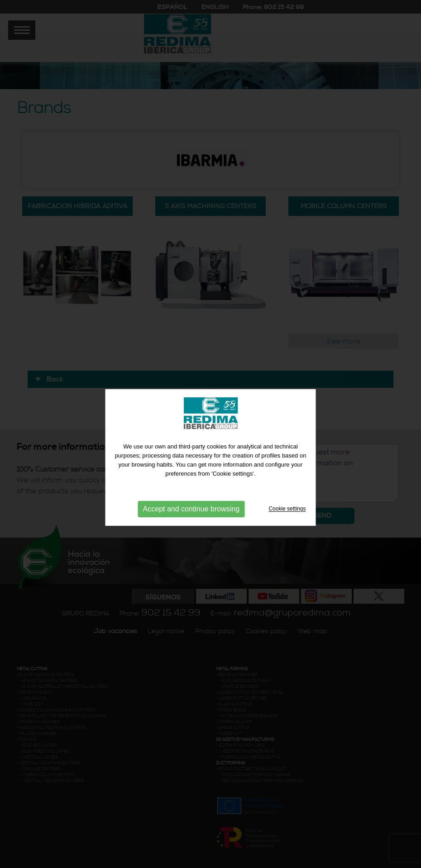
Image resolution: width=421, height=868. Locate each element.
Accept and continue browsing (191, 514)
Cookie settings (287, 514)
